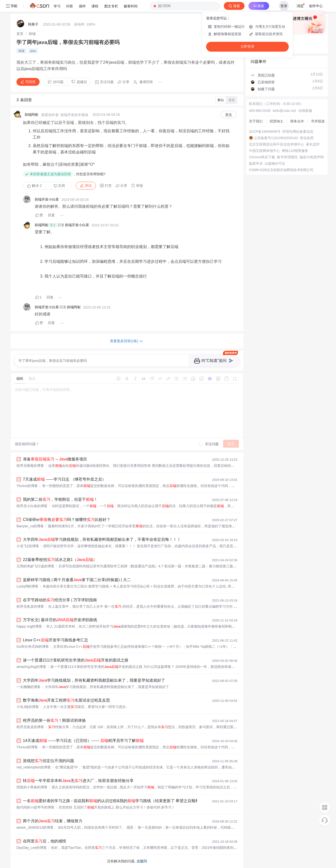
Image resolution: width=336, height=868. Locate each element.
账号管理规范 (287, 157)
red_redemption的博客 (34, 767)
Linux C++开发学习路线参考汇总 (55, 640)
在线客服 (305, 111)
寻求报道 (318, 121)
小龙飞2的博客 (28, 546)
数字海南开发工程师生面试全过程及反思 (66, 700)
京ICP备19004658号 (265, 132)
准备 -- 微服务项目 (55, 459)
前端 (32, 34)
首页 (20, 34)
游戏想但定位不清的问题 (48, 761)
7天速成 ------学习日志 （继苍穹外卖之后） (64, 479)
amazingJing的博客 (31, 667)
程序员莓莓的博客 (30, 466)
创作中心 (316, 6)
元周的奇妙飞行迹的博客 (35, 566)
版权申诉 (256, 163)
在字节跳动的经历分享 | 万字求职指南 (60, 600)
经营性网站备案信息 (298, 132)
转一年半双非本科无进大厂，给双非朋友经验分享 (78, 781)
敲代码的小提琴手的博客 (35, 807)
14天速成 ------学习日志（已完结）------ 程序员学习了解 (83, 741)
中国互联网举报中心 (264, 151)
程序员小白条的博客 (32, 506)
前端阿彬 (31, 115)
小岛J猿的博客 (28, 707)
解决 (34, 186)
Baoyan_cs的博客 (30, 526)
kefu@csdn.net (284, 111)
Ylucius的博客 (27, 486)
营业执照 (307, 138)
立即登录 (247, 47)
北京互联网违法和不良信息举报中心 (276, 144)
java (33, 51)
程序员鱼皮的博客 (30, 606)
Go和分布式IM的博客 (33, 647)
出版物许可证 (275, 163)
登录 (284, 6)
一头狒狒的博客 (29, 687)
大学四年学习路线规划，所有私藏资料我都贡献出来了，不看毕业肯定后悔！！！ (102, 539)
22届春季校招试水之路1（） (60, 560)
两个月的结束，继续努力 (53, 821)
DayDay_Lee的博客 (32, 848)
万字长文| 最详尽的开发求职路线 (60, 620)
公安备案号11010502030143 (276, 138)
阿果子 (33, 24)
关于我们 (256, 121)
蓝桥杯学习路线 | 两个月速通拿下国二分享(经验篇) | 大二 (77, 580)
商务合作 (297, 121)
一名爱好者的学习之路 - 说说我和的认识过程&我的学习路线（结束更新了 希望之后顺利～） (115, 801)
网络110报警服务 (295, 151)
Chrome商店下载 (262, 157)
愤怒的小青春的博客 (32, 787)
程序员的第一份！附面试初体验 (54, 720)
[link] (20, 34)
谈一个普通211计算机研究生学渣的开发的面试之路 (76, 660)
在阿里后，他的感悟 (45, 841)
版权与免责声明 (312, 157)
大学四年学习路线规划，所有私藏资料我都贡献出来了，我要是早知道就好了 (94, 680)
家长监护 (313, 144)
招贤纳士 (276, 121)
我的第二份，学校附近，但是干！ (60, 499)
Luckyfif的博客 (27, 586)
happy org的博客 (29, 626)
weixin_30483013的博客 (35, 827)
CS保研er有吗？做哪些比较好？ (67, 520)
